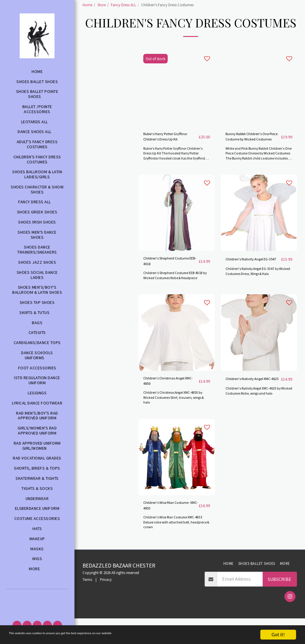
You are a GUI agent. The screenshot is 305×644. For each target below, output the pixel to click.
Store (102, 5)
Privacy (106, 605)
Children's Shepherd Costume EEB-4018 (164, 280)
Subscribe (280, 605)
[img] (177, 230)
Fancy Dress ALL (123, 5)
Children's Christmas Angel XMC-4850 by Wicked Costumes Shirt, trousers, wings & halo (176, 421)
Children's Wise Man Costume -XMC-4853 (164, 530)
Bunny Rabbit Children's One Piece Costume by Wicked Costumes (250, 153)
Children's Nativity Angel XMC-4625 (251, 403)
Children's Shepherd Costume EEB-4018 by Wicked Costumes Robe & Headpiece (177, 296)
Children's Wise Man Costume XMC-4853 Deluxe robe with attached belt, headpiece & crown (175, 548)
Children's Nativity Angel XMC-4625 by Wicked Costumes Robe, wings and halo (258, 418)
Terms (87, 605)
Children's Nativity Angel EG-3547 (251, 280)
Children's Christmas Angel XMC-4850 (165, 403)
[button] (37, 597)
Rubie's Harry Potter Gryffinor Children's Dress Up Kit (169, 153)
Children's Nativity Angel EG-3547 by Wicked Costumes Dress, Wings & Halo (256, 296)
